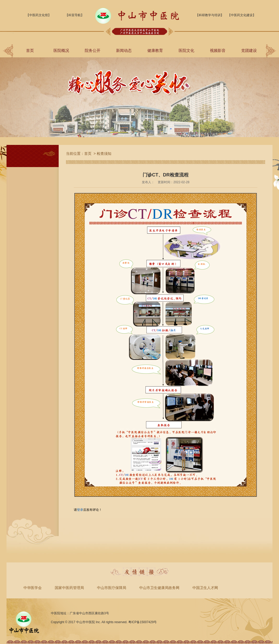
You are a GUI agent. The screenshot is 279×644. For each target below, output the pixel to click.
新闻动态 (124, 50)
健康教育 (155, 50)
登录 (80, 510)
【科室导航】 (75, 15)
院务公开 (93, 50)
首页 (30, 50)
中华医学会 (33, 588)
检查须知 (104, 154)
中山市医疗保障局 (112, 588)
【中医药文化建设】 (242, 15)
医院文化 (186, 50)
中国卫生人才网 (205, 588)
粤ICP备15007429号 (142, 622)
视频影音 (218, 50)
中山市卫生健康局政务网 (159, 588)
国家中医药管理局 (69, 588)
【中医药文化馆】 (39, 15)
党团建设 (249, 50)
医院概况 (61, 50)
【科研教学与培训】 (210, 15)
